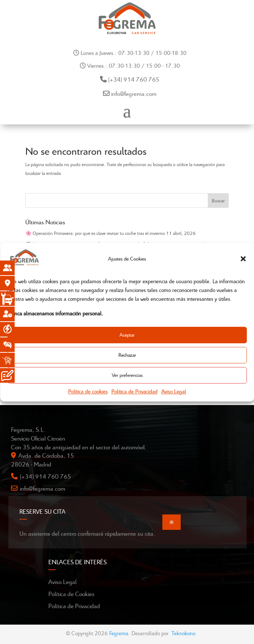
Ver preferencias (127, 375)
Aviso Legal (174, 391)
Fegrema (119, 633)
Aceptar (127, 335)
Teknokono (183, 633)
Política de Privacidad (135, 391)
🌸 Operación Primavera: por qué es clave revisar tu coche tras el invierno (95, 233)
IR (172, 522)
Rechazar (127, 355)
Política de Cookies (71, 594)
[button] (243, 259)
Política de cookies (88, 391)
